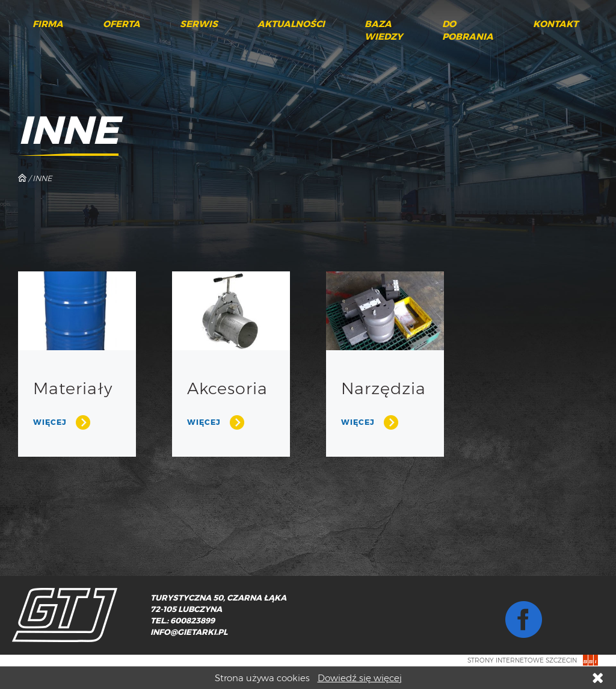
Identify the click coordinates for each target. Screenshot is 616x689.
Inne (42, 178)
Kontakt (556, 24)
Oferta (122, 24)
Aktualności (291, 24)
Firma (48, 24)
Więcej (50, 422)
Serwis (199, 24)
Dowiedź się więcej (360, 678)
